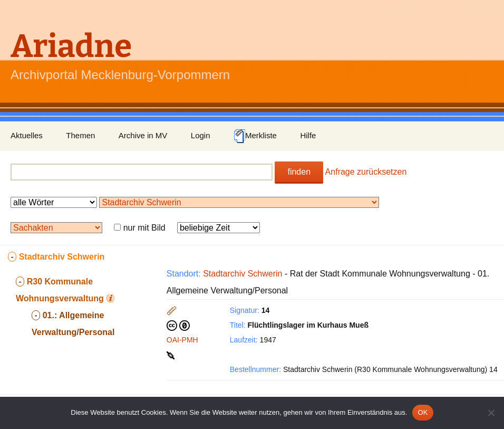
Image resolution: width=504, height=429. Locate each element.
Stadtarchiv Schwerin (243, 274)
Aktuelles (27, 135)
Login (201, 135)
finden (299, 172)
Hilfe (308, 135)
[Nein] (491, 413)
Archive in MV (143, 135)
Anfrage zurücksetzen (366, 172)
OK (423, 412)
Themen (80, 135)
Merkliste (255, 136)
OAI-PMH (182, 340)
